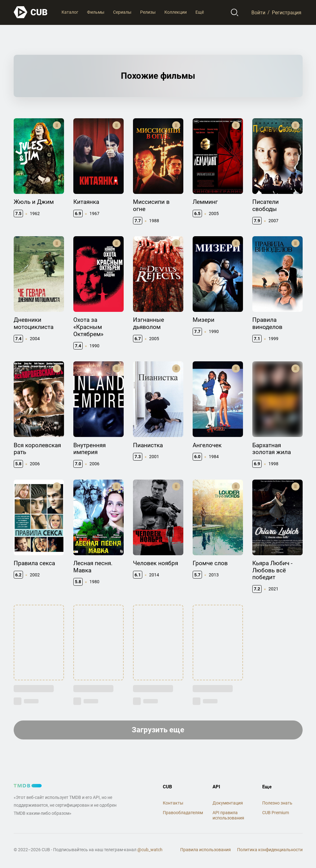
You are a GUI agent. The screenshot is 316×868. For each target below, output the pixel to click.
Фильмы (96, 12)
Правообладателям (183, 813)
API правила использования (228, 815)
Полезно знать (277, 803)
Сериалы (122, 12)
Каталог (70, 12)
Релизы (148, 12)
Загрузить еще (158, 730)
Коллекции (176, 12)
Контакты (173, 803)
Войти (258, 12)
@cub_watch (150, 850)
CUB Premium (276, 813)
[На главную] (31, 12)
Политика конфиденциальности (270, 850)
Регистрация (287, 12)
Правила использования (206, 850)
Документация (228, 803)
